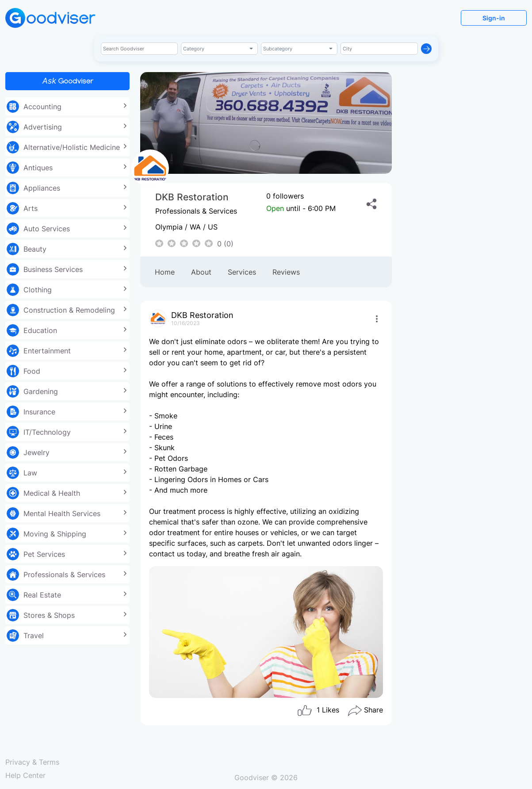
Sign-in (494, 18)
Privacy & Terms (32, 762)
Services (242, 272)
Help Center (25, 775)
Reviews (286, 272)
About (201, 272)
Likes (318, 711)
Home (165, 272)
